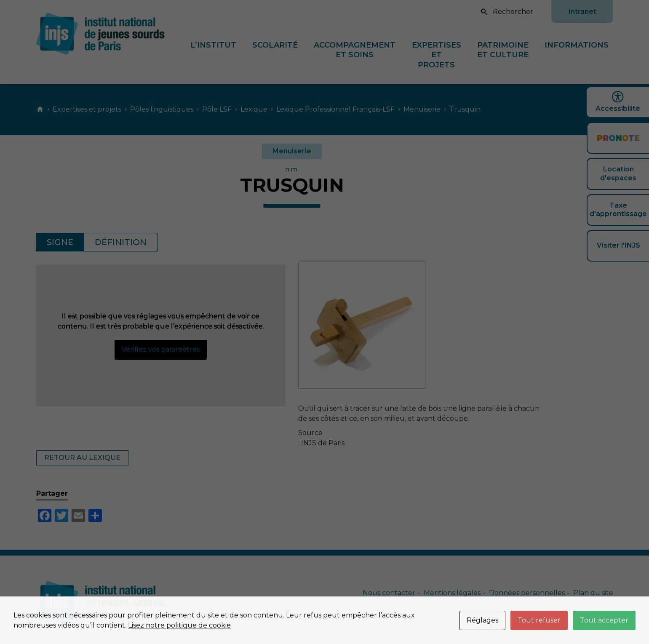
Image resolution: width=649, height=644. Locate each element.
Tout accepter (604, 620)
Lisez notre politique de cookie (179, 625)
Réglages (482, 620)
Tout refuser (539, 620)
